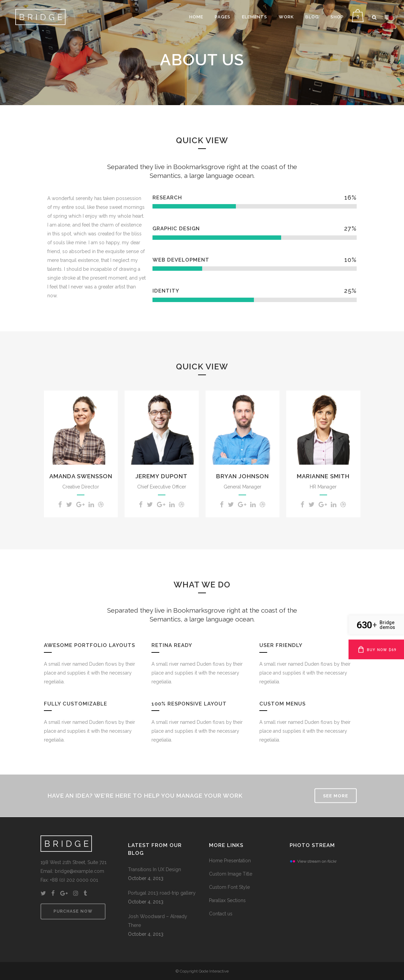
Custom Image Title (231, 874)
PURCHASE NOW (73, 911)
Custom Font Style (229, 887)
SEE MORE (336, 796)
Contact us (221, 914)
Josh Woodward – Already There (158, 921)
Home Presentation (230, 861)
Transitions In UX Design (155, 869)
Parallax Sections (227, 900)
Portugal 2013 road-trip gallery (162, 893)
